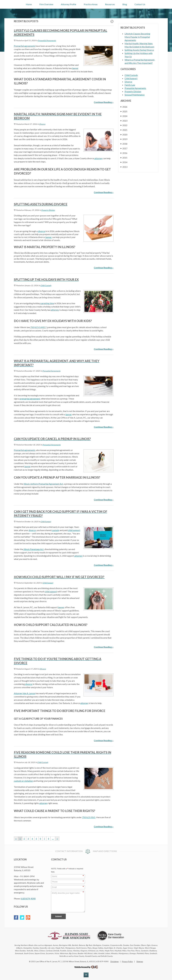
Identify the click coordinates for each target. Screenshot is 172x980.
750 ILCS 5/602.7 (38, 327)
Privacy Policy (127, 962)
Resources (110, 4)
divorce (42, 231)
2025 (124, 111)
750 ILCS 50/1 (89, 817)
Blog (125, 4)
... (53, 839)
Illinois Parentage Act (33, 549)
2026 (124, 107)
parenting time (47, 303)
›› (57, 839)
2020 (124, 134)
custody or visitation (23, 781)
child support (74, 530)
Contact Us (140, 4)
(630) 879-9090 (28, 899)
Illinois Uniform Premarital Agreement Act (43, 484)
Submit (58, 916)
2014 (124, 162)
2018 (124, 144)
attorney (98, 158)
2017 (124, 148)
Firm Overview (46, 4)
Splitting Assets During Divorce (139, 50)
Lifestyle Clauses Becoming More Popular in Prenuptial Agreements (137, 37)
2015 (124, 158)
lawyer (75, 68)
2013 (124, 167)
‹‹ (16, 839)
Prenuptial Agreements (47, 41)
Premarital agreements (25, 46)
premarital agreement (30, 399)
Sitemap (140, 962)
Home (29, 4)
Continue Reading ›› (104, 102)
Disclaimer (115, 962)
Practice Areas (91, 4)
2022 (124, 125)
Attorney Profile (69, 4)
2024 (124, 116)
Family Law (130, 85)
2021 (124, 130)
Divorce (42, 124)
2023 (124, 121)
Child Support (46, 522)
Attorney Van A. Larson (25, 693)
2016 (124, 153)
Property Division (48, 210)
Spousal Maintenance (135, 95)
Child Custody (46, 285)
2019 (124, 139)
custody (55, 530)
